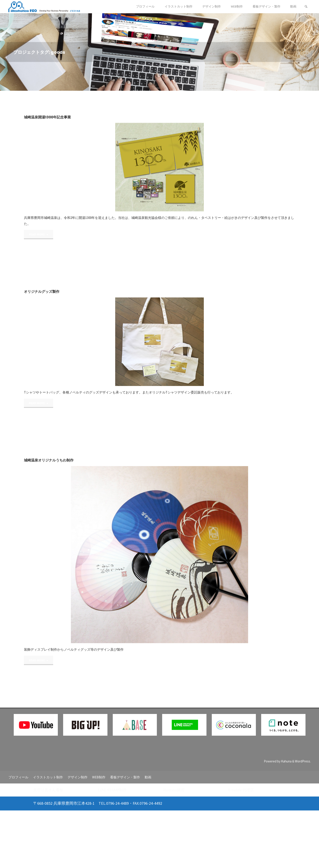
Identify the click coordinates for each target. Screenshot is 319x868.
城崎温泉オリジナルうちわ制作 (49, 460)
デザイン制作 (78, 777)
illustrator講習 (174, 790)
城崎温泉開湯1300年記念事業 (47, 117)
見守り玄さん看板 (48, 790)
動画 (148, 777)
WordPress (302, 761)
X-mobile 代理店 (241, 790)
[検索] (306, 7)
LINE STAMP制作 (112, 790)
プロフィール (18, 777)
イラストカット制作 (48, 777)
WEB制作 (99, 777)
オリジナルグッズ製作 (42, 292)
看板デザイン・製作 (125, 777)
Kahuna (286, 761)
